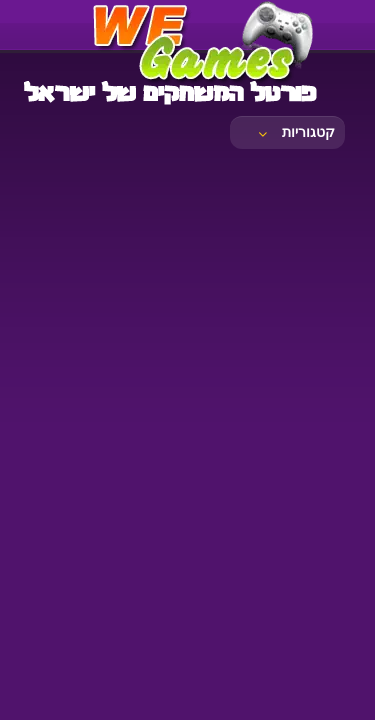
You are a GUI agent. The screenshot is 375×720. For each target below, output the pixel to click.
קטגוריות (295, 132)
